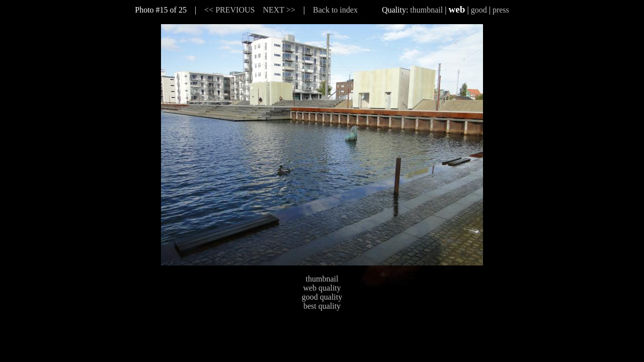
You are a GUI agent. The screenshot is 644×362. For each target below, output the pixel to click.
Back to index (335, 10)
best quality (322, 306)
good (479, 10)
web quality (322, 288)
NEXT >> (279, 10)
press (501, 10)
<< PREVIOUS (229, 10)
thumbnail (426, 10)
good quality (322, 297)
